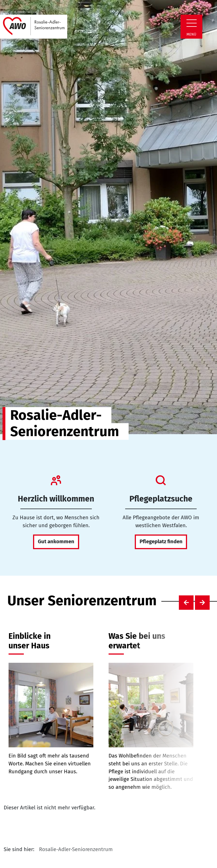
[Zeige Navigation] (192, 23)
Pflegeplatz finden (161, 542)
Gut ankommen (56, 542)
